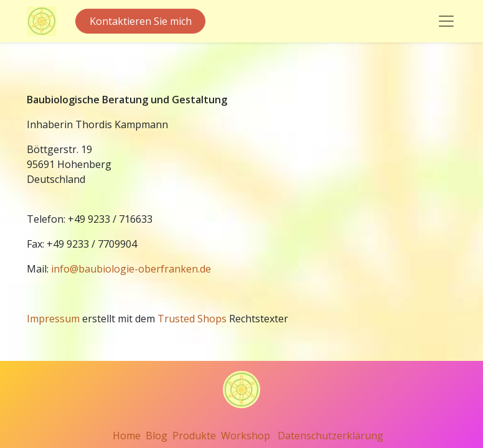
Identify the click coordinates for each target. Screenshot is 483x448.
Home (127, 436)
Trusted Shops (192, 319)
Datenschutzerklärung (331, 436)
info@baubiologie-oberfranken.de (131, 269)
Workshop (246, 436)
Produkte (194, 436)
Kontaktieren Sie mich (141, 21)
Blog (157, 436)
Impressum (53, 319)
